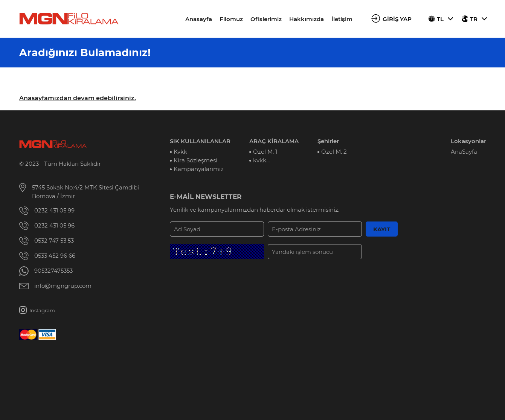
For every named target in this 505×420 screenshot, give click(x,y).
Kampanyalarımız (199, 169)
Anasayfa (199, 19)
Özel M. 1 (265, 152)
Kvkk (180, 152)
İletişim (342, 19)
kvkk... (261, 160)
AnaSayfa (464, 152)
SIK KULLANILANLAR (200, 141)
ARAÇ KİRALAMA (274, 141)
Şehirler (328, 141)
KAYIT (382, 229)
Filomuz (231, 19)
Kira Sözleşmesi (195, 160)
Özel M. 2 (334, 152)
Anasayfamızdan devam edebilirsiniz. (78, 98)
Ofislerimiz (266, 19)
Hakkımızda (307, 19)
